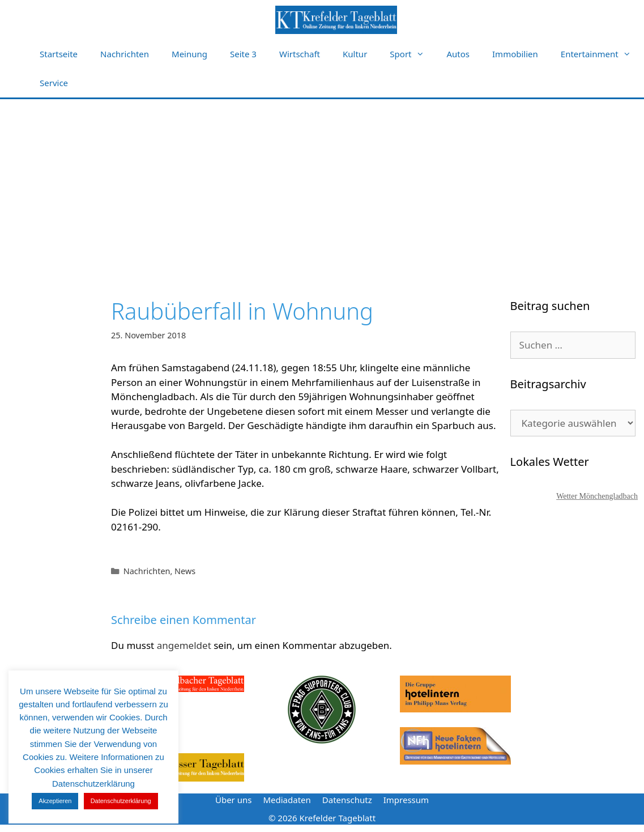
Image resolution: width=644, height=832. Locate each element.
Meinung (189, 54)
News (185, 571)
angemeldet (184, 645)
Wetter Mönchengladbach (597, 496)
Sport (412, 54)
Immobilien (515, 54)
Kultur (355, 54)
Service (54, 83)
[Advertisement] (322, 184)
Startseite (59, 54)
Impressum (406, 800)
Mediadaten (287, 800)
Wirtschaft (300, 54)
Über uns (233, 800)
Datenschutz (347, 800)
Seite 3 (243, 54)
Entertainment (602, 54)
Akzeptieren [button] (55, 801)
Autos (459, 54)
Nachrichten (125, 54)
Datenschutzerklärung (121, 801)
